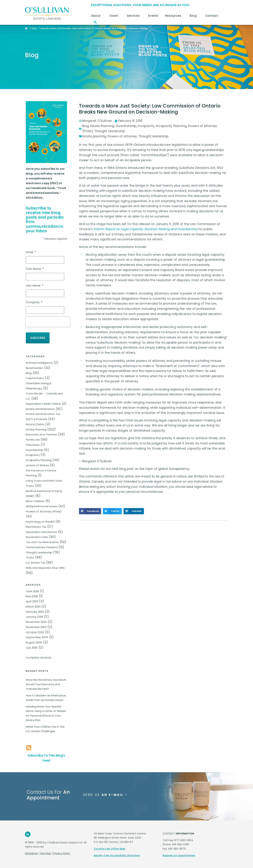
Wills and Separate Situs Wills (45, 561)
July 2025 (32, 640)
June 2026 (32, 584)
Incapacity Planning (39, 453)
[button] (95, 22)
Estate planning (94, 136)
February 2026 (35, 605)
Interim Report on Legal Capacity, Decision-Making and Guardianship (146, 229)
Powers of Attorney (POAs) (44, 504)
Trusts (30, 551)
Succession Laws (37, 530)
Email (31, 252)
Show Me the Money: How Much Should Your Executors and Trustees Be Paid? (46, 677)
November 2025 (36, 620)
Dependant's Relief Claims (43, 397)
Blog (194, 16)
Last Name (35, 284)
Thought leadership (153, 136)
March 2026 (33, 599)
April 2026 (32, 594)
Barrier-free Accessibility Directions (117, 848)
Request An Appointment (179, 848)
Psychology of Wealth (40, 515)
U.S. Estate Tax (36, 556)
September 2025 (37, 630)
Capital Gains (35, 371)
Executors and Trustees (41, 428)
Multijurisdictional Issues (42, 499)
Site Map (46, 846)
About (97, 16)
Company (34, 300)
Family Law (33, 433)
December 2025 (36, 615)
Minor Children (35, 494)
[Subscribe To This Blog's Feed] (29, 741)
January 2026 (35, 610)
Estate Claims (35, 417)
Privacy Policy (62, 846)
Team (114, 16)
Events (153, 16)
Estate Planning (36, 422)
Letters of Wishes (37, 458)
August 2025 (34, 635)
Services (134, 16)
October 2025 (35, 625)
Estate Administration (40, 402)
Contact (213, 16)
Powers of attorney (122, 136)
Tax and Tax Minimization (42, 535)
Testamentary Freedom (42, 540)
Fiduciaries (33, 438)
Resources (174, 16)
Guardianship (35, 443)
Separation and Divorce (41, 525)
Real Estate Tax (36, 520)
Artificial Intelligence (39, 356)
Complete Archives (39, 650)
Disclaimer (31, 846)
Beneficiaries (34, 361)
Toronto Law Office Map (110, 842)
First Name (35, 268)
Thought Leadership (39, 545)
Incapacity (33, 448)
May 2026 (32, 589)
